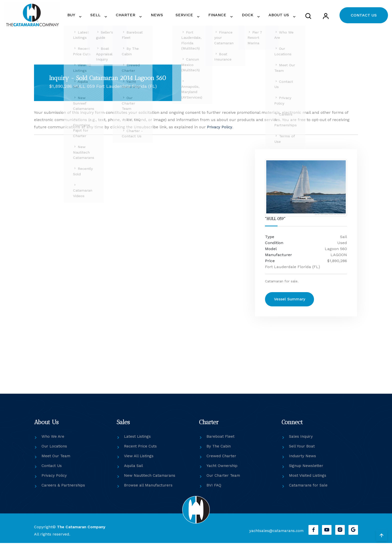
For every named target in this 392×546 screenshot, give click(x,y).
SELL (122, 16)
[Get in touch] (141, 263)
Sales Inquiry (302, 439)
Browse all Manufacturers (149, 488)
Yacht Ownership (223, 469)
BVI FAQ (214, 488)
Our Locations (55, 449)
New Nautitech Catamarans (151, 478)
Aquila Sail (134, 469)
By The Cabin (219, 449)
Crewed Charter (222, 459)
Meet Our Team (56, 459)
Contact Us (52, 469)
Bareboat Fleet (221, 439)
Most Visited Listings (308, 478)
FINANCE (226, 16)
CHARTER (149, 16)
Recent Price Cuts (141, 449)
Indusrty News (303, 459)
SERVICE (197, 16)
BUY (102, 16)
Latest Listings (138, 439)
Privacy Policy (220, 130)
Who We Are (53, 439)
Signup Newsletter (307, 469)
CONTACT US (364, 17)
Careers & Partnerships (64, 488)
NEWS (175, 16)
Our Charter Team (224, 478)
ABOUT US (280, 16)
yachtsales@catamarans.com (273, 534)
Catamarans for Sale (309, 488)
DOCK (252, 16)
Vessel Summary (292, 303)
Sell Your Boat (302, 449)
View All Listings (139, 459)
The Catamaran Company (82, 530)
